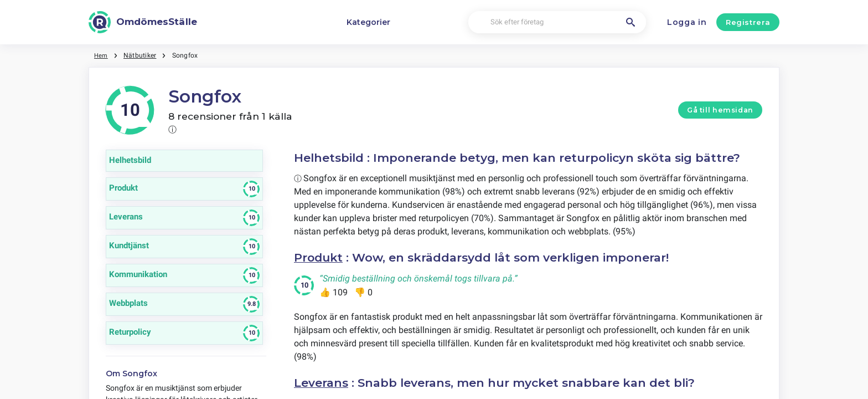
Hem (102, 55)
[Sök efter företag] (557, 22)
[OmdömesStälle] (143, 22)
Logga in (687, 22)
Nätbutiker (141, 55)
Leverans (321, 382)
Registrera (748, 22)
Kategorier (368, 22)
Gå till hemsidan (720, 110)
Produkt (319, 257)
